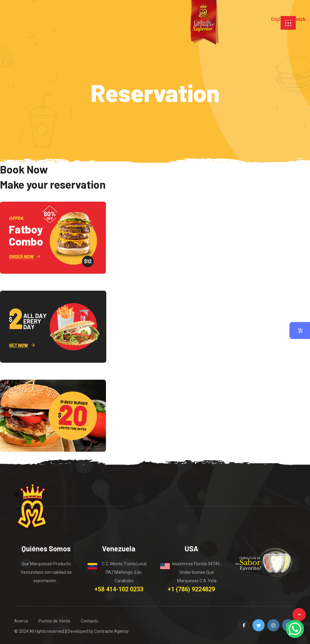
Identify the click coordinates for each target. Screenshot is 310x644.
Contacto (90, 621)
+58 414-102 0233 (119, 589)
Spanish (297, 19)
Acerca (21, 621)
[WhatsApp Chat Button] (295, 629)
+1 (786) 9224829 (191, 589)
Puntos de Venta (54, 621)
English (279, 19)
